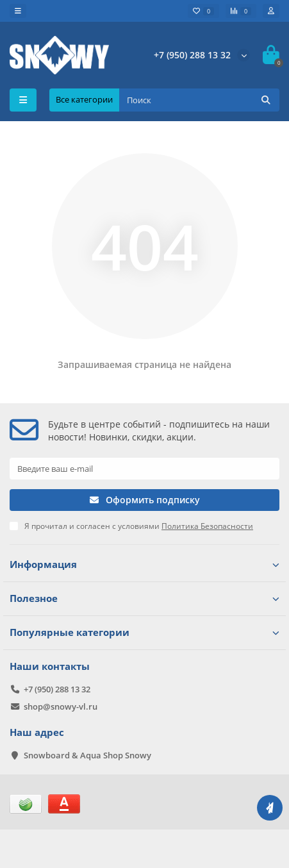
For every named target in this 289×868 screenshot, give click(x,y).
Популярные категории (144, 632)
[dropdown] (18, 11)
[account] (271, 11)
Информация (144, 564)
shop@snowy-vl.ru (61, 706)
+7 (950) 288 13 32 (192, 55)
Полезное (144, 598)
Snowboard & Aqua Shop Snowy (87, 755)
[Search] (199, 100)
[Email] (144, 469)
